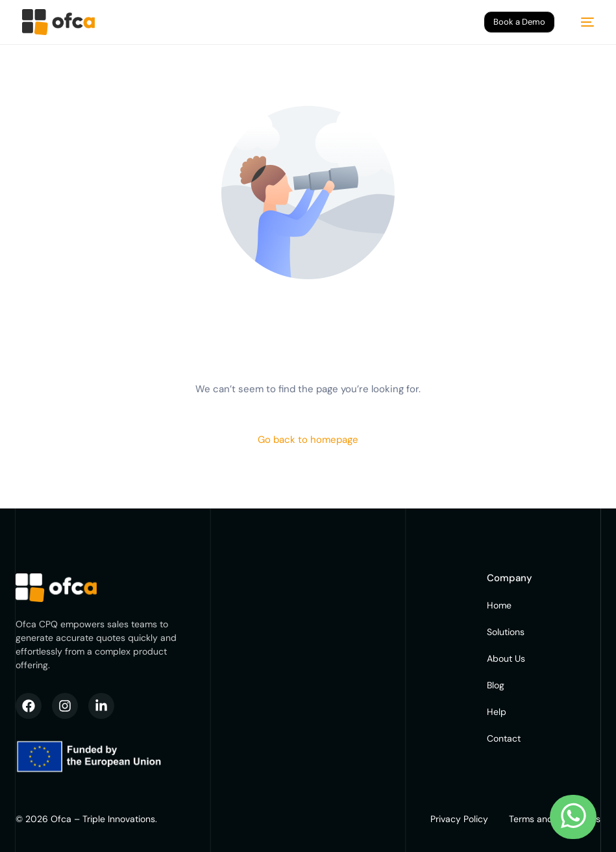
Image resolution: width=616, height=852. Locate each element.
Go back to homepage (308, 440)
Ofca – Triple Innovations (103, 819)
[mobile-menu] (581, 22)
